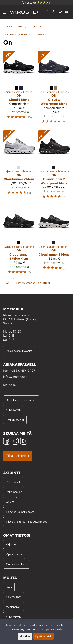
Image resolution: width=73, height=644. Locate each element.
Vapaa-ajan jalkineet (17, 34)
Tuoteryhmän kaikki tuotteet (33, 283)
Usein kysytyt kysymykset (21, 400)
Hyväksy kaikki (44, 636)
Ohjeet (10, 502)
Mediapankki (13, 607)
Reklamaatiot (14, 492)
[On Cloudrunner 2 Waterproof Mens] (54, 166)
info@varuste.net (15, 377)
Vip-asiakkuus (14, 554)
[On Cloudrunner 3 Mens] (54, 242)
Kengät (37, 26)
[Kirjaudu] (53, 12)
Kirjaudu (11, 544)
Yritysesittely (14, 617)
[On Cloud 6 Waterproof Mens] (54, 89)
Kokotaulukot (14, 597)
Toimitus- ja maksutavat (20, 512)
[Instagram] (15, 442)
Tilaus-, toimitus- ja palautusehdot (26, 522)
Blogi (9, 587)
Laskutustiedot (15, 420)
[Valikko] (5, 12)
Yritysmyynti (13, 410)
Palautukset (13, 482)
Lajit (8, 26)
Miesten (40, 34)
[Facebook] (7, 442)
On (8, 283)
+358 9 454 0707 (23, 371)
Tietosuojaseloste (16, 564)
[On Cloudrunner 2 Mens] (19, 166)
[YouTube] (24, 442)
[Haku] (48, 12)
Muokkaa (25, 636)
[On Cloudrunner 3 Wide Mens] (19, 242)
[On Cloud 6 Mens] (19, 89)
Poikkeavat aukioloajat (19, 351)
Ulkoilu (22, 26)
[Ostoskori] (60, 12)
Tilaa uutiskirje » (18, 456)
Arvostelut (37, 2)
